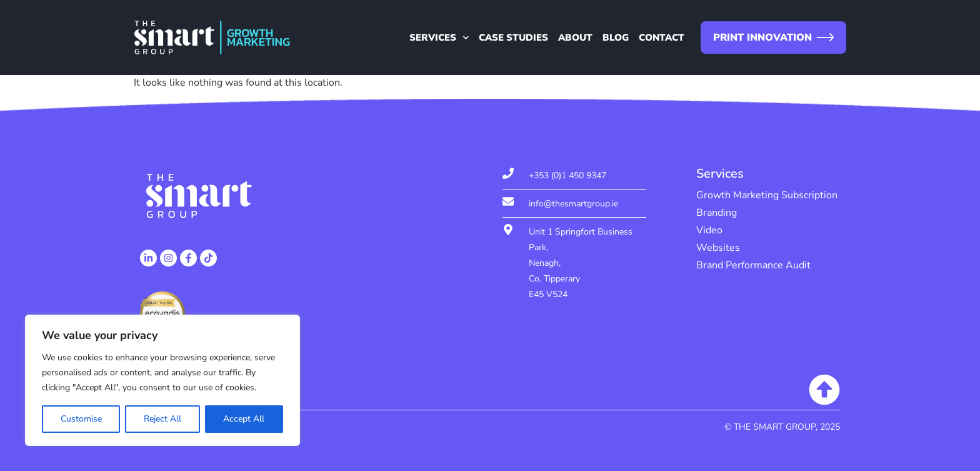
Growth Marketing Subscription (767, 195)
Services (439, 38)
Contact (662, 38)
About (575, 38)
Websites (718, 248)
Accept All (244, 419)
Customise (81, 419)
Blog (616, 38)
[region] (162, 380)
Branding (717, 213)
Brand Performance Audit (753, 265)
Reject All (162, 419)
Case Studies (513, 38)
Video (709, 230)
